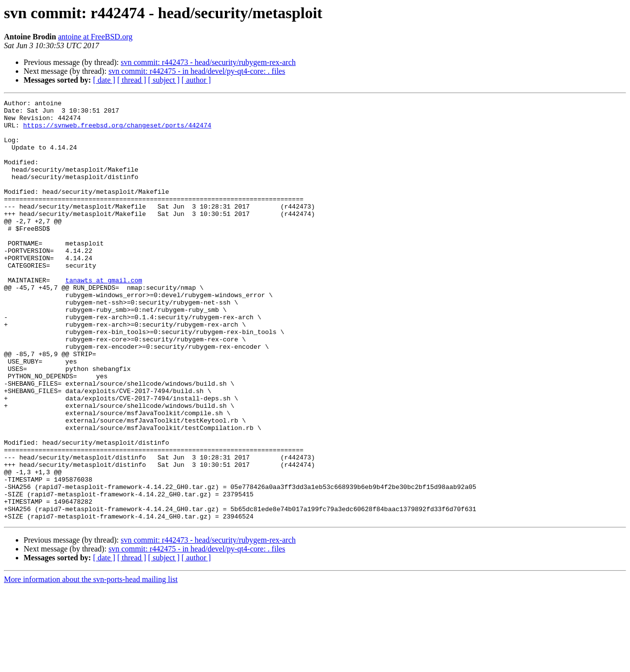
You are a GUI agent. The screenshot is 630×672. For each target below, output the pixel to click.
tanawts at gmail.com (104, 317)
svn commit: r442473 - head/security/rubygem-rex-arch (208, 62)
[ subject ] (164, 80)
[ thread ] (132, 80)
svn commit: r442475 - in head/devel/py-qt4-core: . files (197, 71)
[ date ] (104, 80)
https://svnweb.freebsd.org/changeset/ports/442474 (117, 131)
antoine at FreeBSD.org (95, 37)
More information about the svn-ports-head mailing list (91, 663)
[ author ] (196, 80)
